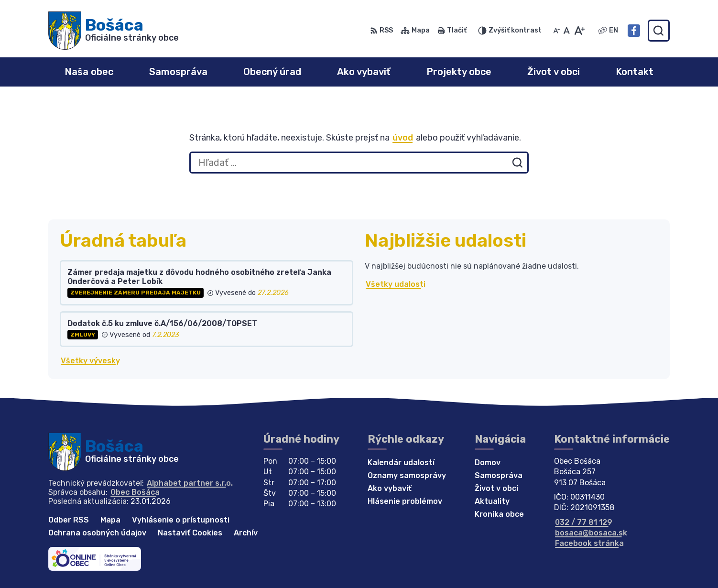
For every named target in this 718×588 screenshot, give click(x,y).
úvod (403, 138)
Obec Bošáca (135, 492)
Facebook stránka (589, 543)
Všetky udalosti (396, 284)
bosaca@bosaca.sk (591, 533)
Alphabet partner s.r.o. (190, 483)
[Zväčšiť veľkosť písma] (579, 31)
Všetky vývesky (90, 361)
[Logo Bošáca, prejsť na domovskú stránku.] (114, 31)
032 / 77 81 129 (584, 522)
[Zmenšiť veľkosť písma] (556, 31)
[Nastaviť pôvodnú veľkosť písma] (567, 31)
